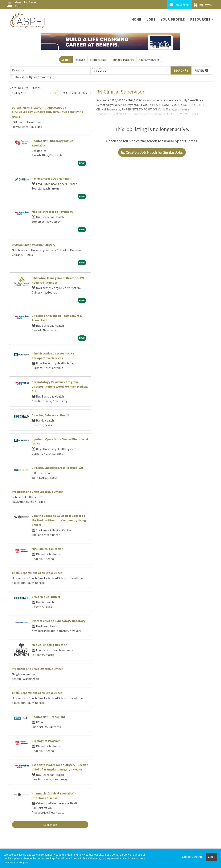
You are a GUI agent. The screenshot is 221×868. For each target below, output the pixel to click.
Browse (80, 60)
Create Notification (75, 93)
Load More (50, 825)
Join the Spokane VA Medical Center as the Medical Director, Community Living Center (59, 520)
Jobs (151, 19)
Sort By (16, 93)
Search (66, 60)
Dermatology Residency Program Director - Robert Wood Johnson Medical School (60, 386)
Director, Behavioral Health (51, 415)
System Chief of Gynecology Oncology (59, 621)
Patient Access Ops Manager (51, 178)
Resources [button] (200, 19)
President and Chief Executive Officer (37, 492)
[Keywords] (50, 70)
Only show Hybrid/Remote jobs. (35, 77)
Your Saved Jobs (149, 60)
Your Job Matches (123, 60)
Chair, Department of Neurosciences (37, 573)
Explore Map (98, 60)
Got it (212, 857)
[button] (201, 70)
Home (136, 19)
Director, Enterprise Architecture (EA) (57, 468)
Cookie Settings (193, 857)
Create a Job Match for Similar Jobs (152, 152)
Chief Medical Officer (46, 597)
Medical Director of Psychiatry (53, 212)
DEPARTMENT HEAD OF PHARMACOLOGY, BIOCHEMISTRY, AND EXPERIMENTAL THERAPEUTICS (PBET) (48, 112)
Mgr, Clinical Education (47, 549)
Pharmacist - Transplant (48, 717)
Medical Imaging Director (49, 645)
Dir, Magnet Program (46, 741)
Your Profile (173, 19)
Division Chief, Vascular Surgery (34, 245)
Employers (203, 5)
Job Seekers (180, 5)
